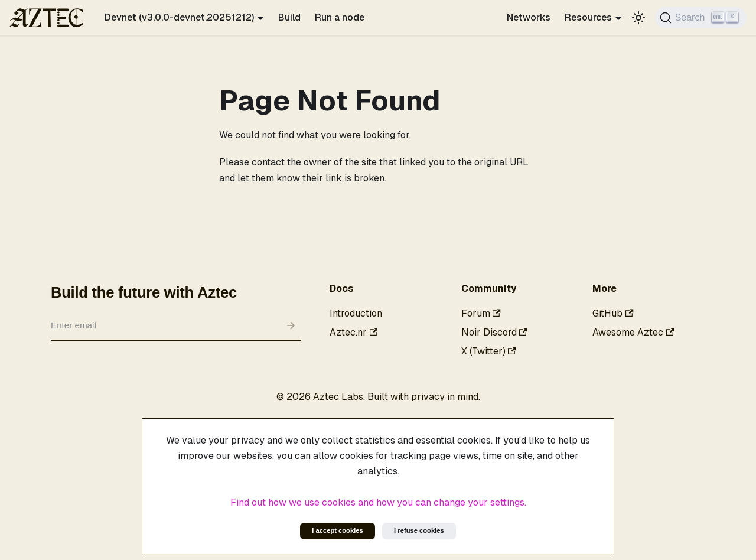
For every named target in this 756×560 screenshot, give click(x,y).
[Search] (701, 18)
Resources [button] (588, 17)
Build (289, 17)
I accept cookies (337, 530)
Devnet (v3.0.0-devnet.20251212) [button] (179, 17)
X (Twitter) (489, 351)
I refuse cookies (419, 530)
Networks (529, 17)
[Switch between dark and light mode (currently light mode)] (638, 18)
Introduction (356, 313)
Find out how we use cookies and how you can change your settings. (378, 502)
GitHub (613, 313)
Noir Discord (494, 332)
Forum (481, 313)
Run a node (340, 17)
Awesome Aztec (633, 332)
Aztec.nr (353, 332)
